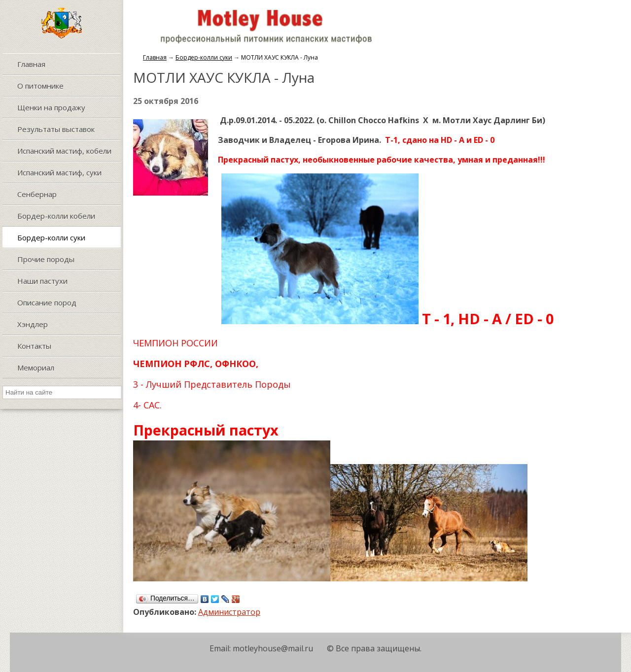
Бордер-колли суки (204, 57)
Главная (155, 57)
